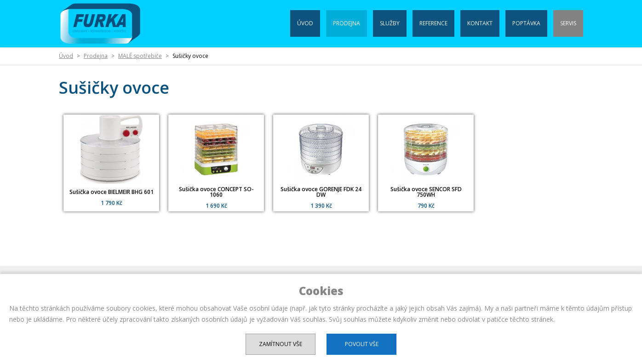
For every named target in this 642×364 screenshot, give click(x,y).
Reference (433, 23)
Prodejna (347, 23)
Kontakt (480, 23)
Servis (568, 23)
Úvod (305, 23)
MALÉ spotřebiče (140, 56)
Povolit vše (362, 344)
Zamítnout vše (281, 344)
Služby (390, 23)
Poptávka (526, 23)
